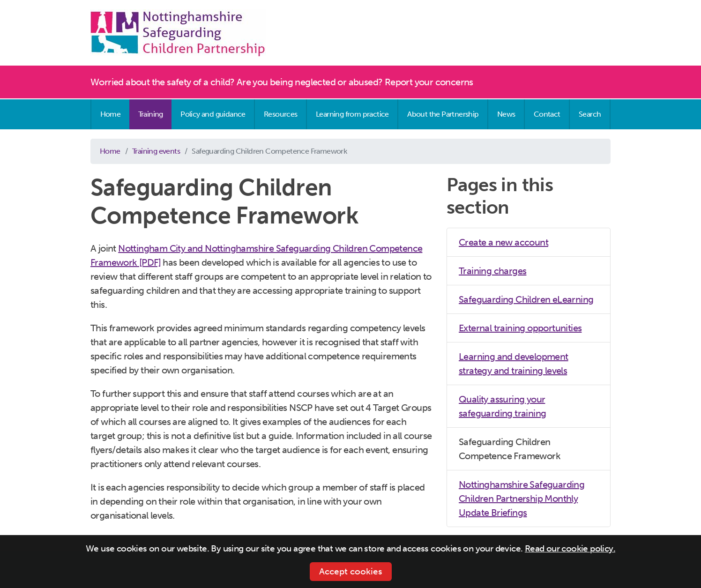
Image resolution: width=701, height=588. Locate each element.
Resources (281, 114)
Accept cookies (351, 571)
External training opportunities (520, 328)
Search (590, 114)
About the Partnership (443, 114)
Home (111, 114)
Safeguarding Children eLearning (526, 299)
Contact (547, 114)
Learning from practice (352, 114)
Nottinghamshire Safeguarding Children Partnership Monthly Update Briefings (522, 499)
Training (151, 114)
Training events (156, 151)
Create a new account (503, 242)
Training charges (492, 271)
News (506, 114)
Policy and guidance (213, 114)
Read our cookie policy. (570, 548)
